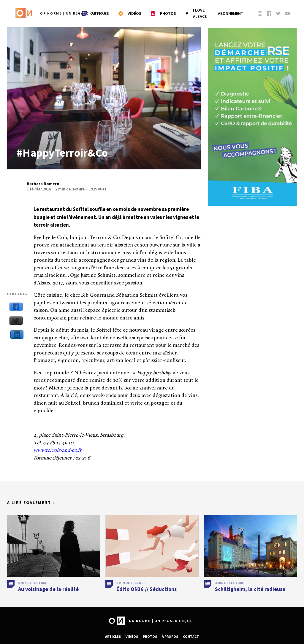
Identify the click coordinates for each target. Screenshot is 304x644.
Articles (113, 636)
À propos (170, 636)
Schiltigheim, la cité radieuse (250, 598)
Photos (150, 636)
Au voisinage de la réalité (48, 598)
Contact (191, 636)
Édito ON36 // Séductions (147, 598)
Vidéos (132, 636)
